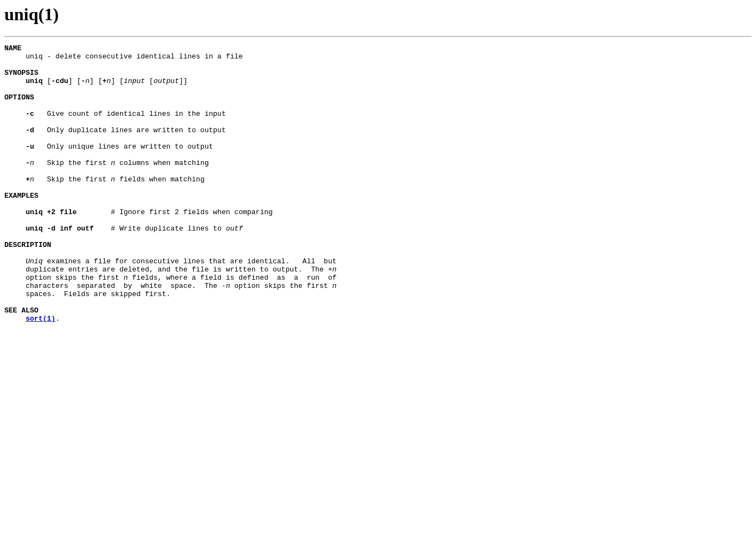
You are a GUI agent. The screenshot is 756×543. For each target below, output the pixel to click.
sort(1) (41, 374)
